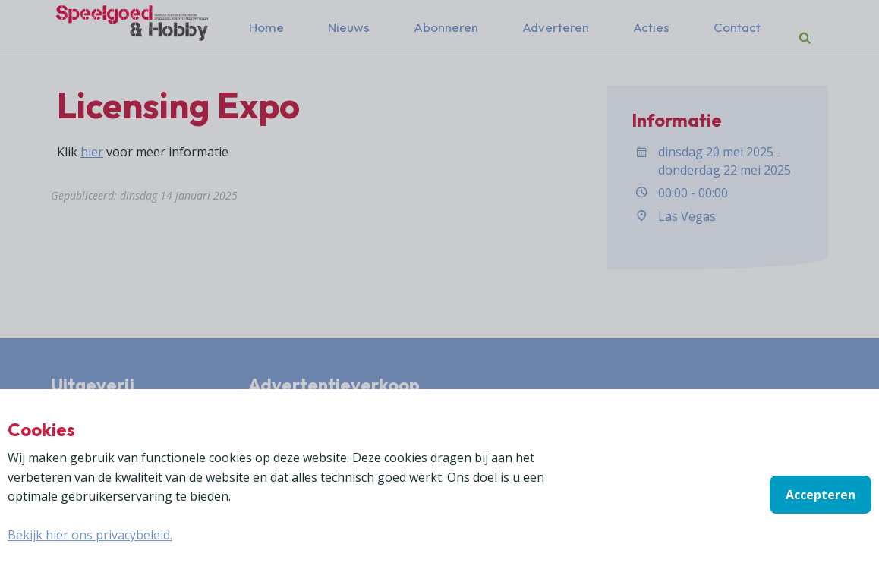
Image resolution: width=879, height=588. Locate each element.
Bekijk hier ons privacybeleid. (90, 535)
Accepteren (821, 495)
